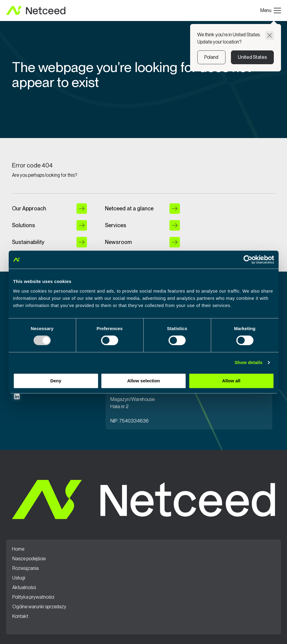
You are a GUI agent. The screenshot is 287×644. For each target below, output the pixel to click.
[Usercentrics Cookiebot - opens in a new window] (248, 260)
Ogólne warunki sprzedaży (39, 607)
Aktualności (24, 588)
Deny (56, 381)
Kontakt (20, 616)
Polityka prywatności (33, 597)
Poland (211, 57)
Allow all (231, 381)
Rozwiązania (25, 568)
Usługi (19, 578)
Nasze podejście (29, 559)
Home (18, 549)
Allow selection (143, 381)
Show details (248, 362)
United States (252, 57)
